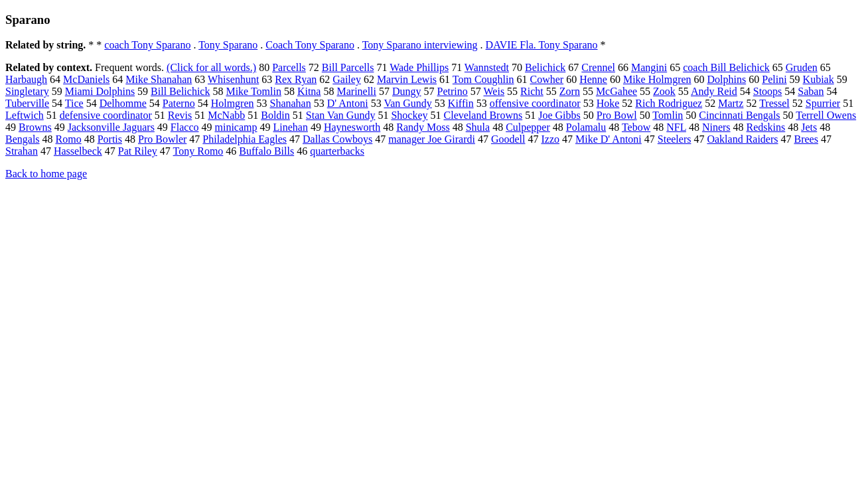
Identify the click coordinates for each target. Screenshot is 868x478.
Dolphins (727, 79)
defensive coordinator (106, 115)
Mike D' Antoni (609, 139)
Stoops (768, 91)
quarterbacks (337, 151)
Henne (593, 79)
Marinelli (356, 91)
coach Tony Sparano (147, 45)
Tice (74, 103)
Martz (731, 103)
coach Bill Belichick (726, 67)
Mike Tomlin (253, 91)
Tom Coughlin (483, 79)
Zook (664, 91)
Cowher (546, 79)
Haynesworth (352, 127)
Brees (806, 139)
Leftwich (25, 115)
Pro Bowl (617, 115)
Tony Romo (198, 151)
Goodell (508, 139)
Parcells (289, 67)
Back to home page (46, 174)
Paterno (179, 103)
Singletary (27, 91)
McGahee (616, 91)
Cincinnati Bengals (739, 115)
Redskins (766, 127)
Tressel (774, 103)
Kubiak (819, 79)
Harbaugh (26, 79)
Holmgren (233, 103)
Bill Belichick (180, 91)
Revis (180, 115)
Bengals (23, 139)
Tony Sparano (228, 45)
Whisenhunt (233, 79)
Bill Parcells (348, 67)
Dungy (407, 91)
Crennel (598, 67)
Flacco (185, 127)
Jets (809, 127)
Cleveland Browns (483, 115)
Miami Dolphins (100, 91)
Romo (69, 139)
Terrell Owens (826, 115)
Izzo (550, 139)
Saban (811, 91)
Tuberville (27, 103)
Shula (478, 127)
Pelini (774, 79)
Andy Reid (714, 91)
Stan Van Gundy (341, 115)
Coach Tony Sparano (310, 45)
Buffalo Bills (266, 151)
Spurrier (823, 103)
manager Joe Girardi (432, 139)
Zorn (570, 91)
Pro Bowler (162, 139)
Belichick (545, 67)
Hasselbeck (78, 151)
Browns (35, 127)
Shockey (409, 115)
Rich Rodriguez (669, 103)
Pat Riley (138, 151)
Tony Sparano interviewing (420, 45)
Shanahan (291, 103)
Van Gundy (407, 103)
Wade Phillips (419, 67)
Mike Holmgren (657, 79)
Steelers (675, 139)
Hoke (608, 103)
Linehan (291, 127)
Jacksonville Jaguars (111, 127)
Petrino (453, 91)
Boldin (275, 115)
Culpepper (528, 127)
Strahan (22, 151)
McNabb (226, 115)
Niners (716, 127)
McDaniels (86, 79)
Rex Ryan (296, 79)
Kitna (309, 91)
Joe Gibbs (559, 115)
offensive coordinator (535, 103)
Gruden (802, 67)
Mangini (649, 67)
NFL (676, 127)
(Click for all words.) (211, 67)
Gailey (347, 79)
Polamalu (586, 127)
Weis (494, 91)
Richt (532, 91)
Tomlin (668, 115)
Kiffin (461, 103)
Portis (110, 139)
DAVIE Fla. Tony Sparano (542, 45)
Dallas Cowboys (337, 139)
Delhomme (123, 103)
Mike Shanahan (159, 79)
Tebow (636, 127)
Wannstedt (487, 67)
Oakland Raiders (742, 139)
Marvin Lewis (407, 79)
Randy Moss (423, 127)
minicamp (236, 127)
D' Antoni (348, 103)
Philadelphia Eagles (245, 139)
